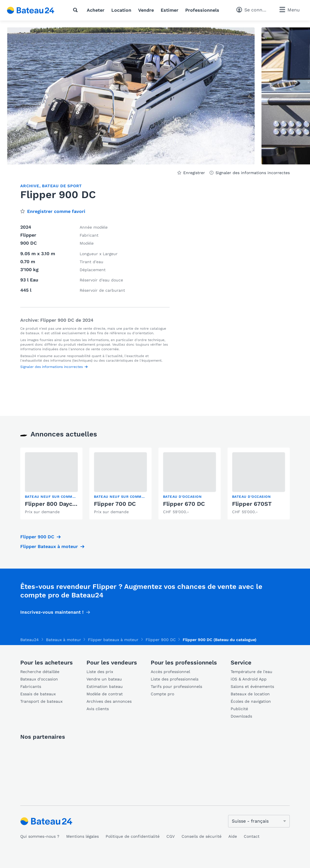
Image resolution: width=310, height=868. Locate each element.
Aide (233, 836)
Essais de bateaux (38, 694)
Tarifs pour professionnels (176, 686)
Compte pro (162, 694)
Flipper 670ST (252, 504)
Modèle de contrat (105, 694)
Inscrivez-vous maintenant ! (52, 612)
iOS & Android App (249, 679)
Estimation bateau (105, 686)
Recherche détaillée (40, 672)
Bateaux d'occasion (39, 679)
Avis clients (98, 709)
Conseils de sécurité (202, 836)
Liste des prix (100, 672)
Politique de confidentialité (133, 836)
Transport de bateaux (41, 701)
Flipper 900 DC (37, 537)
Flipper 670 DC (184, 504)
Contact (252, 836)
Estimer (170, 10)
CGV (171, 836)
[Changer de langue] (259, 821)
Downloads (241, 716)
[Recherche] (77, 10)
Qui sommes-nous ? (40, 836)
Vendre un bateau (104, 679)
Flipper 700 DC (115, 504)
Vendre (146, 10)
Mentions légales (82, 836)
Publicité (239, 709)
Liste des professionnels (175, 679)
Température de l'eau (251, 672)
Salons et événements (252, 686)
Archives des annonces (109, 701)
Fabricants (31, 686)
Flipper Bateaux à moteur (49, 546)
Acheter (96, 10)
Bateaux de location (250, 694)
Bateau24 (30, 640)
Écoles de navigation (251, 701)
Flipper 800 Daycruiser (57, 504)
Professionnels (202, 10)
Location (121, 10)
